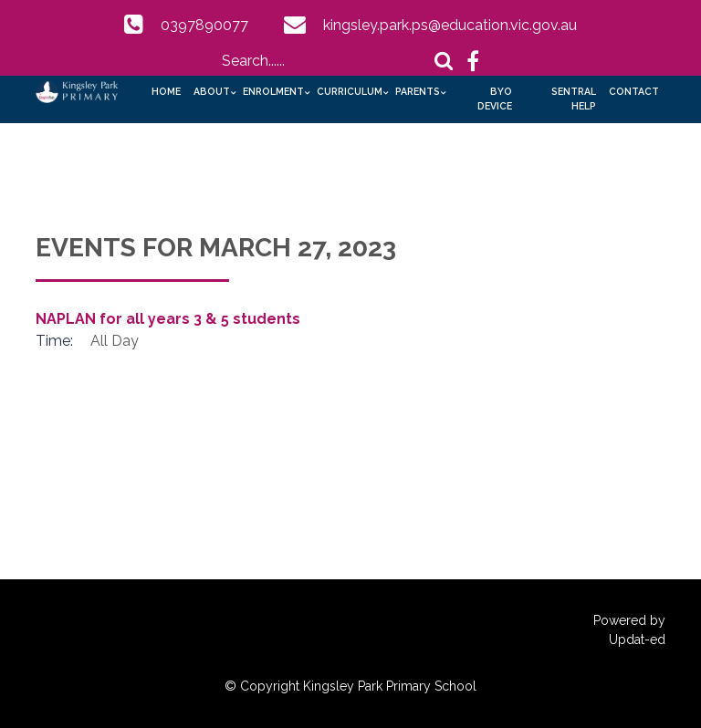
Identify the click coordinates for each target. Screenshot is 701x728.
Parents (418, 91)
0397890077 (204, 25)
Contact (634, 91)
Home (166, 91)
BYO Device (495, 99)
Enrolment (273, 91)
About (212, 91)
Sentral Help (574, 99)
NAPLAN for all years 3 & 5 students (168, 319)
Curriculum (350, 91)
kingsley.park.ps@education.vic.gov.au (450, 25)
